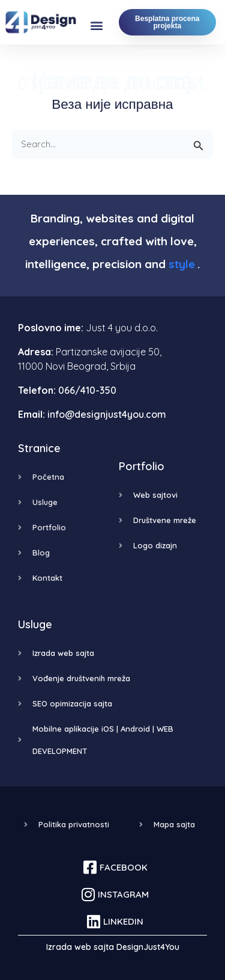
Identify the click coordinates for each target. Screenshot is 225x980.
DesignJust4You (148, 947)
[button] (97, 26)
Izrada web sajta (80, 947)
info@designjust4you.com (107, 414)
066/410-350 (87, 390)
